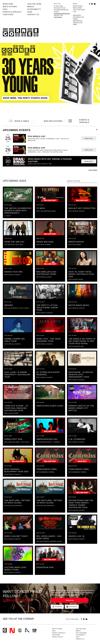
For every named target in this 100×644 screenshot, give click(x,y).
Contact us (33, 15)
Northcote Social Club (12, 631)
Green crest (20, 630)
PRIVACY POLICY (58, 637)
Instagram (72, 607)
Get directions (58, 17)
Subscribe (70, 600)
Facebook (57, 607)
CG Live (34, 631)
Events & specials (12, 12)
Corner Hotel (21, 32)
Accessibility (34, 9)
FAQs (30, 12)
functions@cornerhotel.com (62, 13)
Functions (8, 15)
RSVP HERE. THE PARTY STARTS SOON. (26, 98)
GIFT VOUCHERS (81, 633)
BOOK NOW (8, 4)
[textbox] (82, 181)
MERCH (31, 7)
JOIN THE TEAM (34, 4)
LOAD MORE (93, 170)
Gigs (5, 9)
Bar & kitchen (10, 7)
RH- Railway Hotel (27, 630)
